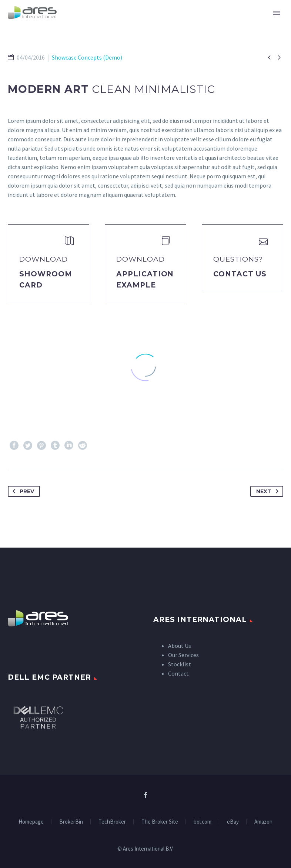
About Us (180, 646)
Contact (178, 673)
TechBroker (112, 822)
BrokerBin (71, 822)
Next (269, 491)
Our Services (183, 655)
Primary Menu (277, 13)
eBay (233, 822)
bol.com (203, 822)
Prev (22, 491)
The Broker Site (160, 822)
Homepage (31, 822)
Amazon (263, 822)
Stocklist (180, 664)
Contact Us (240, 274)
